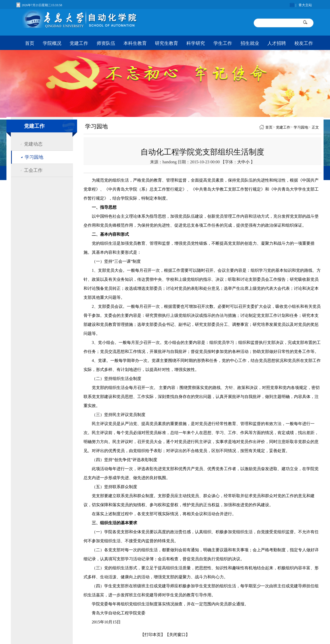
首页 (30, 43)
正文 (315, 127)
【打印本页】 (153, 635)
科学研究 (196, 43)
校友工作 (304, 43)
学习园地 (34, 157)
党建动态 (33, 144)
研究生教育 (167, 43)
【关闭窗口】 (177, 635)
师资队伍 (106, 43)
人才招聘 (277, 43)
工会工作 (33, 170)
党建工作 (79, 43)
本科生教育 (135, 43)
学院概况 (52, 43)
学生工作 (223, 43)
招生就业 (250, 43)
